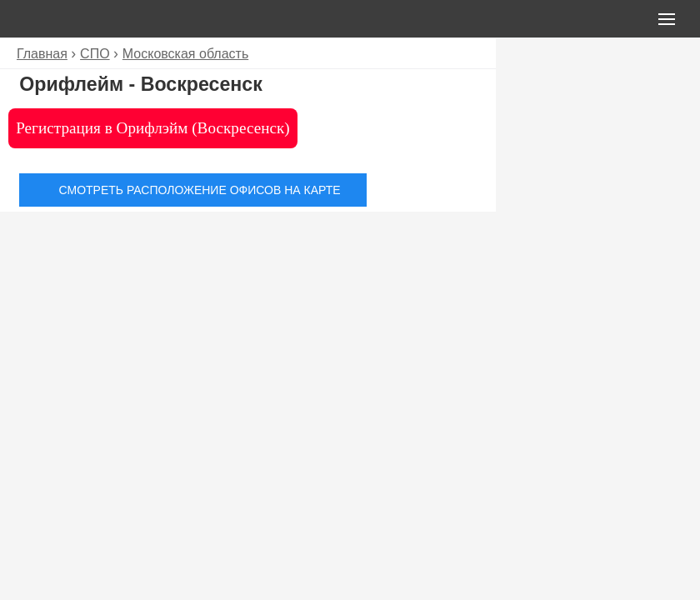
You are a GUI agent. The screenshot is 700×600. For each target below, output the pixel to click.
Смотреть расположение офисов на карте (200, 190)
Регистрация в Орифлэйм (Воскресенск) (152, 128)
